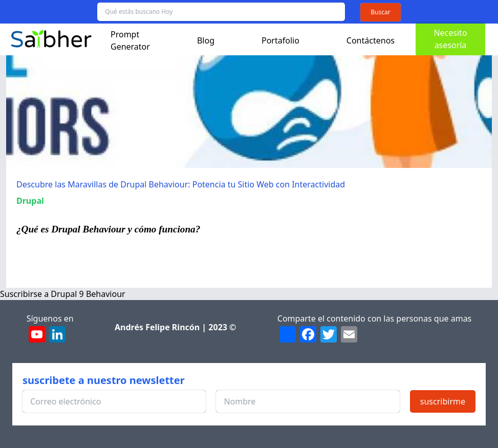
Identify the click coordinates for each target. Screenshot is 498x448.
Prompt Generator (130, 40)
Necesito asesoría (450, 39)
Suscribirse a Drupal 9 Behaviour (63, 294)
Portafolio (280, 40)
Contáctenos (371, 40)
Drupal (30, 201)
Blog (206, 40)
